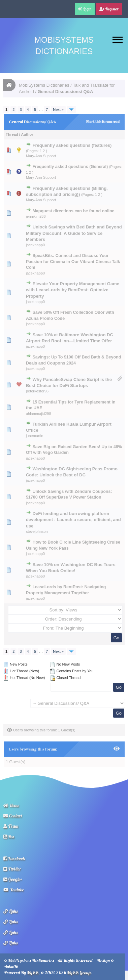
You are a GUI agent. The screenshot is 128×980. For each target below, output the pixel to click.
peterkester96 (37, 391)
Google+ (13, 879)
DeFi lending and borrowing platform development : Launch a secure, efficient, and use (73, 520)
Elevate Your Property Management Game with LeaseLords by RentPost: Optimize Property (73, 290)
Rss (9, 837)
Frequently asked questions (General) (70, 167)
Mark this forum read (103, 122)
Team (11, 826)
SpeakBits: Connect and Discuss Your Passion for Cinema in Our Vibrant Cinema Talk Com (73, 262)
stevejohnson (37, 531)
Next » (58, 110)
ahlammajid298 (39, 414)
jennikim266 (36, 216)
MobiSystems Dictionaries (44, 85)
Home (11, 805)
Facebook (14, 858)
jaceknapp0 (35, 245)
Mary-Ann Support (41, 156)
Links (10, 911)
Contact (13, 816)
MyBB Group (79, 973)
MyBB (33, 973)
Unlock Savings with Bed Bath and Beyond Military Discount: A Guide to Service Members (74, 233)
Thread (12, 134)
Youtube (14, 890)
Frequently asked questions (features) (72, 145)
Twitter (12, 869)
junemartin (35, 436)
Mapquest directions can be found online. (74, 211)
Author (27, 134)
